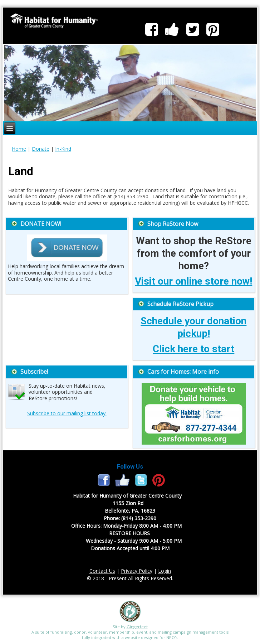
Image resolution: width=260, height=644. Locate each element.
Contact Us (102, 571)
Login (165, 571)
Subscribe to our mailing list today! (67, 413)
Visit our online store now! (193, 281)
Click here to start (193, 349)
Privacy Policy (137, 571)
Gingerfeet (137, 627)
